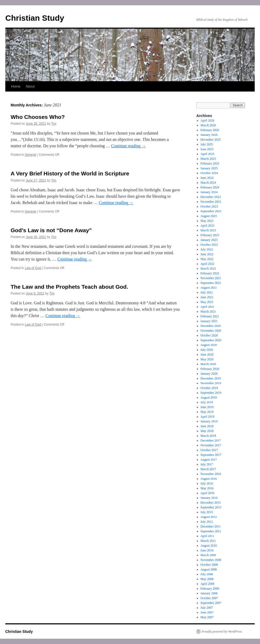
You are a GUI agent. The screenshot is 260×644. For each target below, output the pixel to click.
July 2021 (207, 292)
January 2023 (209, 240)
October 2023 (209, 206)
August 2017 (209, 460)
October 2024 (209, 173)
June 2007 (207, 612)
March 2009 (208, 555)
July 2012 (207, 522)
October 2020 (209, 335)
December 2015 (211, 503)
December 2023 (211, 197)
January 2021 (209, 321)
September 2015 (211, 507)
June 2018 (207, 426)
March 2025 (208, 159)
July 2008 (207, 574)
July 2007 (207, 608)
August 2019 (209, 397)
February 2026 (210, 130)
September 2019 (211, 393)
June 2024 (207, 178)
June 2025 (207, 149)
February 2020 (210, 369)
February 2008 (210, 589)
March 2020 (208, 364)
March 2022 (208, 269)
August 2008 (209, 569)
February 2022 (210, 273)
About (30, 86)
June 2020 (207, 355)
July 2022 (207, 249)
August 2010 (209, 546)
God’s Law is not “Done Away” (51, 230)
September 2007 (211, 603)
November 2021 (211, 278)
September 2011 (211, 531)
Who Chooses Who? (38, 117)
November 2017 (211, 445)
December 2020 (211, 326)
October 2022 (209, 245)
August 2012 (209, 517)
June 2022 (207, 254)
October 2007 (209, 598)
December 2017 (211, 440)
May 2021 (207, 302)
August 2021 (209, 288)
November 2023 (211, 202)
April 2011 (207, 536)
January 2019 (209, 421)
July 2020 (207, 350)
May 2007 (207, 617)
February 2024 (210, 187)
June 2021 (207, 297)
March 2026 (208, 125)
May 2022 (207, 259)
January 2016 (209, 498)
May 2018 (207, 431)
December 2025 (211, 140)
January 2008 (209, 593)
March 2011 (208, 541)
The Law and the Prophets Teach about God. (69, 287)
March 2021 (208, 312)
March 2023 (208, 230)
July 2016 (207, 483)
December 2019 (211, 378)
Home (16, 86)
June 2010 (207, 550)
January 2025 (209, 168)
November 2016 (211, 474)
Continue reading (129, 146)
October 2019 (209, 388)
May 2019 (207, 412)
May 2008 (207, 579)
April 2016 (207, 493)
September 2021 (211, 283)
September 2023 (211, 211)
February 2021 (210, 316)
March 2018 (208, 436)
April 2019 (207, 417)
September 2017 (211, 455)
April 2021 (207, 307)
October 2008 (209, 565)
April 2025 (207, 154)
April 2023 (207, 226)
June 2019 (207, 407)
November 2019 (211, 383)
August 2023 (209, 216)
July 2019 (207, 402)
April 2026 (207, 120)
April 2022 (207, 264)
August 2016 (209, 479)
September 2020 (211, 340)
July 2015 (207, 512)
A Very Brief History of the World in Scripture (70, 173)
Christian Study (35, 18)
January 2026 (209, 135)
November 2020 (211, 331)
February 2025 (210, 163)
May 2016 (207, 488)
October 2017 (209, 450)
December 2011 (211, 526)
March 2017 (208, 469)
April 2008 (207, 584)
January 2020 (209, 374)
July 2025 (207, 144)
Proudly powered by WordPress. (222, 632)
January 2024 (209, 192)
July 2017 (207, 464)
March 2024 (208, 183)
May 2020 (207, 359)
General (30, 155)
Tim (54, 124)
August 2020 (209, 345)
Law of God (33, 268)
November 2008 (211, 560)
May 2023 (207, 221)
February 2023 (210, 235)
